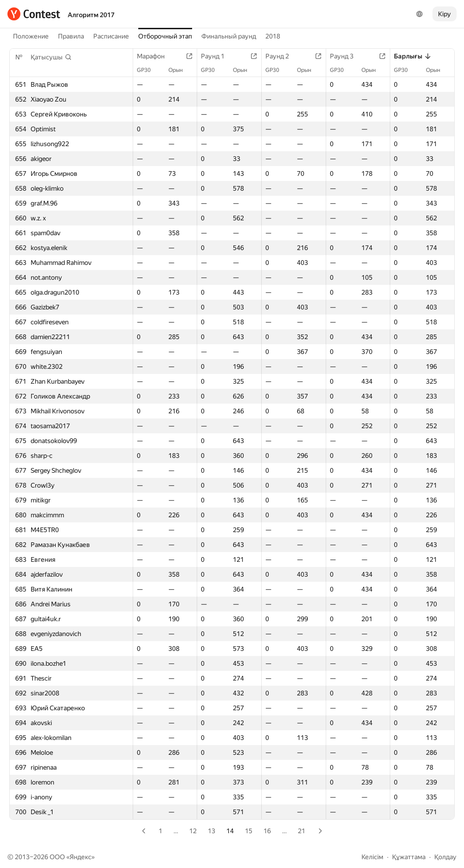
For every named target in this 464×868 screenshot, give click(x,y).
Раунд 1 (217, 56)
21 (302, 831)
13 (212, 831)
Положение (31, 36)
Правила (71, 36)
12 (193, 831)
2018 (273, 36)
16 (267, 831)
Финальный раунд (229, 36)
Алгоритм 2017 (91, 15)
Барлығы (413, 56)
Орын (180, 70)
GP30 (148, 70)
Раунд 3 (346, 56)
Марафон (155, 56)
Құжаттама (409, 857)
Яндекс (81, 857)
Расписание (111, 36)
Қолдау (445, 857)
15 (249, 831)
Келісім (372, 857)
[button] (51, 57)
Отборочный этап (165, 36)
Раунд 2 (282, 56)
